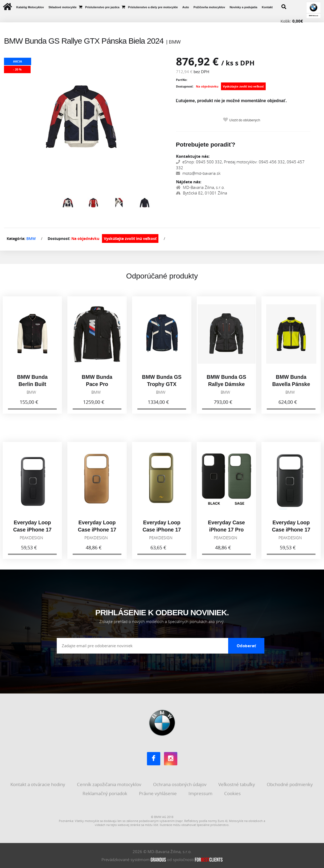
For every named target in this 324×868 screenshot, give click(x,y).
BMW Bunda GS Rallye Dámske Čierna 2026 (226, 387)
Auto (186, 7)
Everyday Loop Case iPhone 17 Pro (291, 532)
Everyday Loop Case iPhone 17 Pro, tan (97, 532)
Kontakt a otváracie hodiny (38, 784)
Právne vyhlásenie (158, 793)
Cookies (233, 793)
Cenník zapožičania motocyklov (110, 784)
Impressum (201, 793)
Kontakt (267, 7)
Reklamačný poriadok (105, 793)
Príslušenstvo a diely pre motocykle (153, 7)
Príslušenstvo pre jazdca (102, 7)
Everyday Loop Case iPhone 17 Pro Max (32, 532)
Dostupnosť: (185, 86)
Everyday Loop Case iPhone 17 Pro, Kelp (162, 532)
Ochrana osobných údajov (180, 784)
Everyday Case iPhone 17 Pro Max (226, 532)
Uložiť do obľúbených (245, 120)
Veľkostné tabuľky (237, 784)
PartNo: (182, 80)
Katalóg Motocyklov (30, 7)
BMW (31, 238)
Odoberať (246, 646)
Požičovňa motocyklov (209, 7)
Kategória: (16, 238)
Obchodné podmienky (290, 784)
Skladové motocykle (63, 7)
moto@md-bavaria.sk (198, 173)
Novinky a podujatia (243, 7)
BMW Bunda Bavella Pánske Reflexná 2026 (291, 387)
